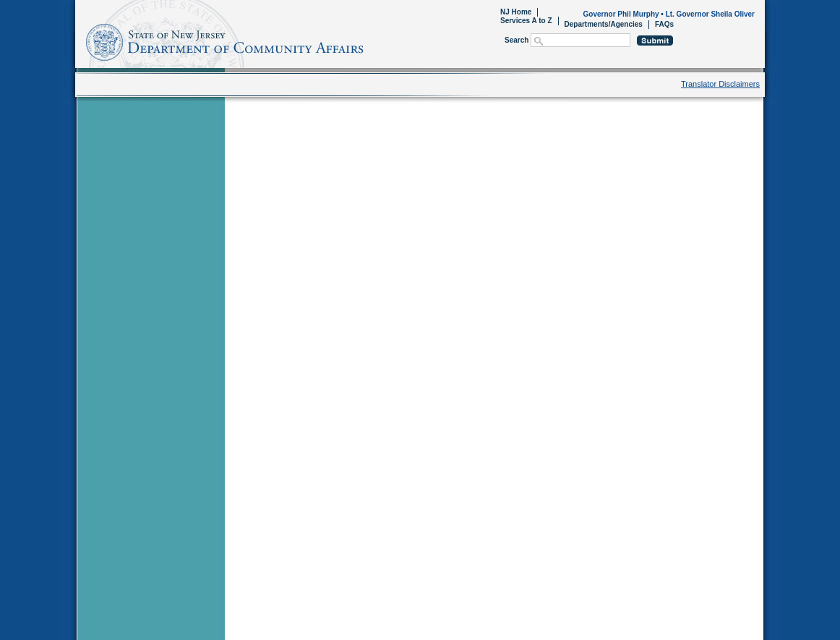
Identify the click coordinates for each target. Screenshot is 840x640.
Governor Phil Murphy (621, 14)
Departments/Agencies (604, 24)
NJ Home (516, 12)
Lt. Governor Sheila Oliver (710, 14)
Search (517, 40)
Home (78, 40)
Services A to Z (526, 21)
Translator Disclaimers (720, 84)
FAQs (664, 24)
